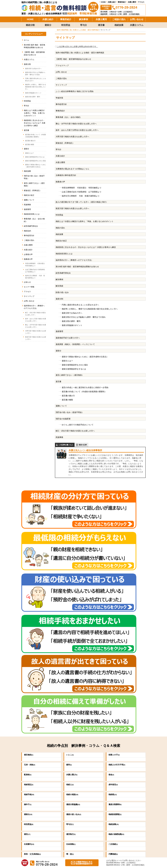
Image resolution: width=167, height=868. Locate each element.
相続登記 (29, 607)
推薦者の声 (60, 182)
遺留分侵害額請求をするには (74, 369)
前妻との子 (115, 578)
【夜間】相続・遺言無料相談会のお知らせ (73, 59)
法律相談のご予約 (106, 7)
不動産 (29, 697)
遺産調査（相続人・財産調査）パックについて (75, 344)
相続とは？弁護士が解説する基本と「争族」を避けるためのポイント (85, 221)
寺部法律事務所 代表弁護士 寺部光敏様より (82, 188)
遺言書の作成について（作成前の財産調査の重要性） (84, 392)
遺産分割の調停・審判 (71, 321)
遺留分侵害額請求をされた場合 (75, 365)
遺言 (28, 657)
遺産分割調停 (116, 627)
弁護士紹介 (112, 2)
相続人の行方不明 (118, 588)
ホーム (26, 40)
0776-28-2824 (57, 781)
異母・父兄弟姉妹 (34, 677)
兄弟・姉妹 (31, 588)
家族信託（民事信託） (65, 143)
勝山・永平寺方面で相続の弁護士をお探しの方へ (76, 124)
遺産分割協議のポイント (72, 325)
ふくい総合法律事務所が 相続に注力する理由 (75, 91)
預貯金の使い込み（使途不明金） (70, 412)
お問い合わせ (137, 19)
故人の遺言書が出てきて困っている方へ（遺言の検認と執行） (82, 202)
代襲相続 (114, 677)
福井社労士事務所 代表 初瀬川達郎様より (81, 196)
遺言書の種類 (67, 400)
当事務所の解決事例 (104, 811)
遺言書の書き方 (68, 396)
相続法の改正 (61, 241)
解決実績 (59, 286)
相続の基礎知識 (118, 657)
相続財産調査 (116, 637)
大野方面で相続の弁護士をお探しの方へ (72, 137)
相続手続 (30, 617)
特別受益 (66, 25)
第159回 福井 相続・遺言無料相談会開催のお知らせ (77, 267)
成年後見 (114, 607)
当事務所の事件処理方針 (66, 175)
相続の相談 (73, 617)
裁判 (69, 588)
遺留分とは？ (67, 361)
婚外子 (28, 627)
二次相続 (114, 667)
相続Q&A (27, 231)
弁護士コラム (137, 25)
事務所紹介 (122, 2)
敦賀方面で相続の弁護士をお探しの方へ (72, 208)
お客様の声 (28, 254)
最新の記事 (83, 445)
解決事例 (83, 19)
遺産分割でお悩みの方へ (72, 313)
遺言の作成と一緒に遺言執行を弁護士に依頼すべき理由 (85, 387)
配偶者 (28, 597)
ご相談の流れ (119, 19)
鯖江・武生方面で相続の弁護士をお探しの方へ (75, 431)
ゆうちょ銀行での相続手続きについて (78, 425)
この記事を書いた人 (66, 445)
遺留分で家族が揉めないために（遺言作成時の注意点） (85, 357)
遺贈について (61, 406)
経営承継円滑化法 (63, 273)
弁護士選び (73, 597)
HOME (103, 2)
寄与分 (83, 25)
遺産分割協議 (74, 627)
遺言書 (101, 25)
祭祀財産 (72, 687)
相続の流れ (60, 228)
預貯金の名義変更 (63, 419)
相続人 (71, 607)
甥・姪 (71, 677)
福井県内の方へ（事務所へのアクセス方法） (74, 260)
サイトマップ (61, 85)
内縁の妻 (29, 687)
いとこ (71, 578)
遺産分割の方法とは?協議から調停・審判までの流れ (84, 317)
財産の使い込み (62, 292)
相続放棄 (119, 25)
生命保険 (72, 667)
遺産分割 (30, 25)
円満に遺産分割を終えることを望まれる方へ (80, 305)
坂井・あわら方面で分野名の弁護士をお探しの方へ (77, 130)
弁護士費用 (132, 2)
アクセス (141, 2)
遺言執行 (72, 657)
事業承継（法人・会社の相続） (69, 117)
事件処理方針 (61, 104)
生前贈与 (30, 667)
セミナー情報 (29, 287)
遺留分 (48, 25)
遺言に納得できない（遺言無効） (70, 375)
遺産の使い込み (75, 637)
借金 (112, 597)
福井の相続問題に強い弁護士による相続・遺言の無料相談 (80, 53)
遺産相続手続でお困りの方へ (68, 338)
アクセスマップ (62, 65)
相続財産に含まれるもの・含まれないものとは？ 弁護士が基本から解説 (86, 247)
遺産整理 (59, 331)
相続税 (113, 617)
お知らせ (27, 282)
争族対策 (59, 98)
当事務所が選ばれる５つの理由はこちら (72, 169)
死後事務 (59, 437)
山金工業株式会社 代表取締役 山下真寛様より (82, 192)
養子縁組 (114, 687)
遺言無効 (29, 578)
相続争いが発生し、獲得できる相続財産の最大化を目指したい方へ (90, 309)
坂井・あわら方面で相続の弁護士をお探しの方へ (36, 320)
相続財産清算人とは (64, 254)
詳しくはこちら (131, 738)
